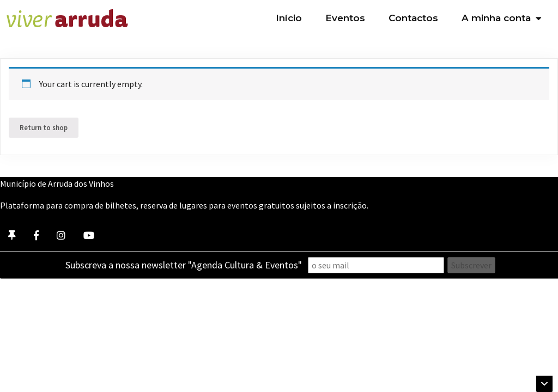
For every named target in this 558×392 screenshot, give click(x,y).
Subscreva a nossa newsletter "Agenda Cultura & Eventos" (184, 265)
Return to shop (44, 127)
